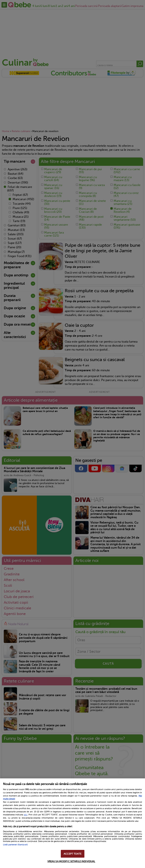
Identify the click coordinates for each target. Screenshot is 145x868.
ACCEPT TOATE (72, 854)
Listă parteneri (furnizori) (15, 845)
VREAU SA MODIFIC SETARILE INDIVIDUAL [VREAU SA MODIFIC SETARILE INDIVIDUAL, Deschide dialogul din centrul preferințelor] (71, 861)
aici (26, 815)
